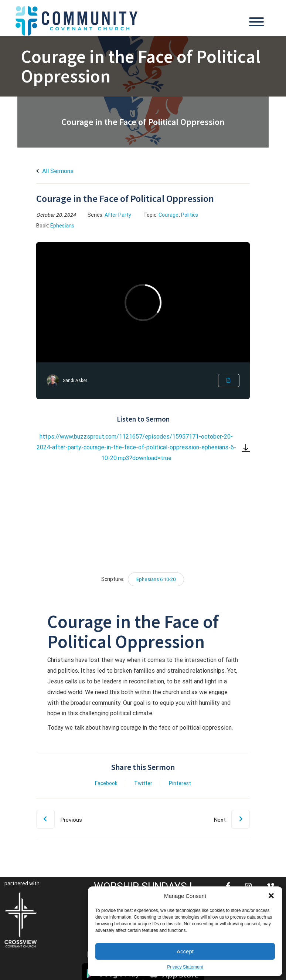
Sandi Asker (75, 381)
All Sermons (55, 171)
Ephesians (62, 226)
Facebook (106, 783)
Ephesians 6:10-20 (156, 579)
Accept (185, 951)
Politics (190, 215)
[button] (271, 896)
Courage (168, 215)
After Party (118, 215)
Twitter (143, 783)
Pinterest (180, 783)
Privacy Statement (185, 967)
